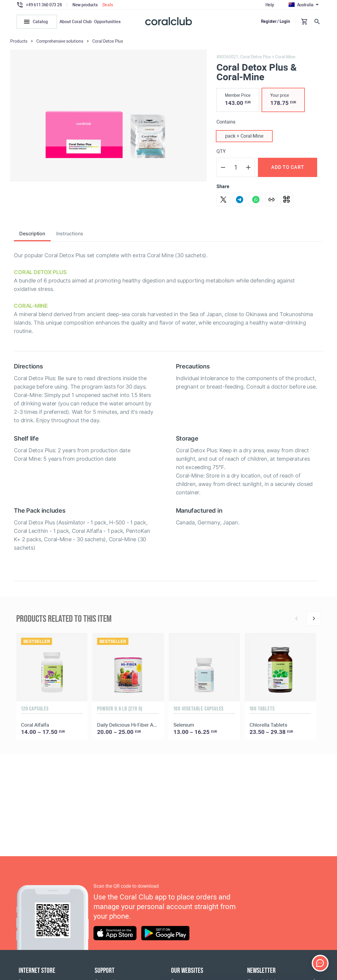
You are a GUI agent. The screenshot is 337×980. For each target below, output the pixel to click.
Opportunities (107, 22)
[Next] (314, 618)
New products (85, 5)
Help (270, 5)
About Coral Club (76, 22)
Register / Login (276, 21)
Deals (108, 5)
